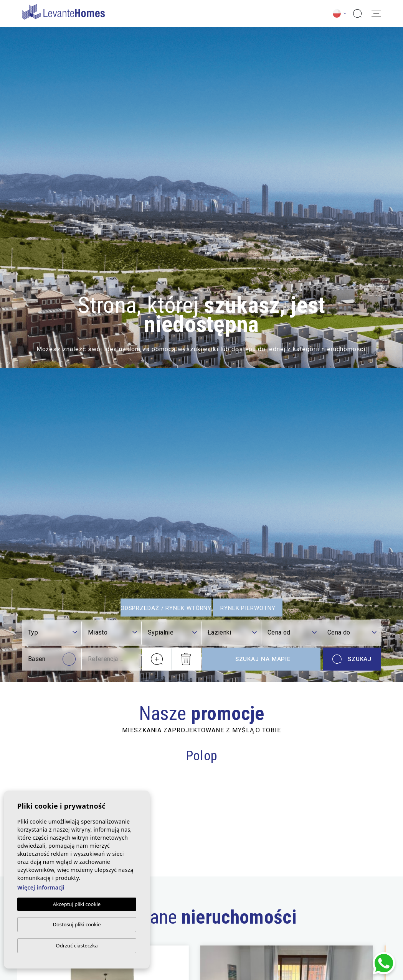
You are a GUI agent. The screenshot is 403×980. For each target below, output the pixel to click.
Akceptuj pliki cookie (77, 904)
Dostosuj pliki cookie (77, 924)
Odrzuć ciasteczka (77, 945)
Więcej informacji (41, 887)
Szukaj (352, 659)
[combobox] (53, 633)
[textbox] (53, 633)
